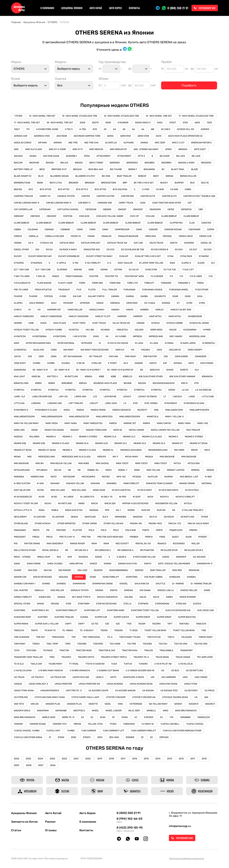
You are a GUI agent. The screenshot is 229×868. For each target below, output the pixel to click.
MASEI (35, 430)
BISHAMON (149, 169)
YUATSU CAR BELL (170, 724)
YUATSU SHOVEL (195, 724)
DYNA (170, 256)
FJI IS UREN (196, 276)
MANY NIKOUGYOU (93, 423)
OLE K (105, 517)
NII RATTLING (65, 503)
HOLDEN (139, 330)
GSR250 (166, 303)
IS (100, 343)
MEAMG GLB (101, 443)
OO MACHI (169, 517)
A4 (114, 129)
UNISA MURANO (115, 684)
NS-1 (118, 510)
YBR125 (77, 724)
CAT (190, 203)
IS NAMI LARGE (188, 343)
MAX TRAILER (193, 430)
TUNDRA (143, 664)
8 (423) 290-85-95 (130, 828)
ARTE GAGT (200, 149)
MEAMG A (51, 437)
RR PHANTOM (147, 550)
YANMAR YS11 (60, 724)
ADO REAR (62, 136)
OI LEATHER (40, 517)
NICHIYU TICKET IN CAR (26, 503)
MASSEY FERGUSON (96, 430)
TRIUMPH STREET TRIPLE (114, 657)
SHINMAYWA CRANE (102, 584)
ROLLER (196, 544)
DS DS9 (208, 250)
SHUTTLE (161, 584)
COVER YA (76, 236)
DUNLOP (124, 256)
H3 (39, 310)
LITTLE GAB (208, 397)
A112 (95, 129)
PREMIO (193, 530)
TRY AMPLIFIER (205, 657)
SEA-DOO (82, 570)
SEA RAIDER (65, 570)
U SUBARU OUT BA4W (108, 670)
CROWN (18, 243)
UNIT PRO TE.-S (74, 691)
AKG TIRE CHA (91, 143)
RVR (70, 557)
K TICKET (112, 363)
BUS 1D (205, 183)
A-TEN (83, 129)
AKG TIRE (73, 143)
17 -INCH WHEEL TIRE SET (27, 123)
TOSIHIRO (98, 644)
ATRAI (87, 156)
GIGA (200, 296)
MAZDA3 (18, 437)
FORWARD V (184, 283)
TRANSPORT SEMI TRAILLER (28, 657)
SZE (107, 624)
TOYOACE (48, 650)
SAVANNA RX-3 (205, 564)
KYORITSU (19, 390)
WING (166, 711)
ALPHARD (129, 143)
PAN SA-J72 (175, 523)
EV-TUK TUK (170, 270)
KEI (142, 370)
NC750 (40, 490)
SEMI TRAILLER (158, 570)
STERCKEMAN (162, 604)
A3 (105, 129)
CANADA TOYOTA (66, 196)
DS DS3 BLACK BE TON (133, 250)
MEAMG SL (108, 450)
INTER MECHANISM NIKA (38, 343)
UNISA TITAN (191, 684)
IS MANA (169, 343)
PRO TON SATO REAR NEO (110, 537)
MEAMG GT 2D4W (199, 443)
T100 (129, 624)
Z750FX (87, 737)
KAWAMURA (20, 370)
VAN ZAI (35, 704)
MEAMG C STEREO (88, 437)
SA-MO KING (199, 557)
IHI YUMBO (121, 336)
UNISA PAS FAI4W (168, 684)
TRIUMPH (66, 657)
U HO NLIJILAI (186, 664)
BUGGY (164, 183)
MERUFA (102, 457)
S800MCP (181, 557)
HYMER (207, 330)
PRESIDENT (20, 537)
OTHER (205, 517)
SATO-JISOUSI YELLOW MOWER (174, 564)
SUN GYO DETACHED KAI (178, 610)
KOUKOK (128, 383)
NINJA (94, 503)
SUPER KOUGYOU (187, 617)
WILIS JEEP (134, 711)
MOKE (137, 470)
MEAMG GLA (82, 443)
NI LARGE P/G (87, 497)
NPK (107, 510)
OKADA (74, 517)
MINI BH (40, 463)
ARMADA (183, 149)
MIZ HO (58, 470)
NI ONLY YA (107, 497)
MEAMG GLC (121, 443)
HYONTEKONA (39, 336)
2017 (123, 759)
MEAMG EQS (39, 443)
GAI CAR (77, 296)
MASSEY (75, 430)
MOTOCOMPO (88, 477)
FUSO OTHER (202, 290)
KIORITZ (184, 370)
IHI (107, 336)
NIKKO (81, 503)
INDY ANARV (176, 336)
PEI (48, 530)
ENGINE (78, 270)
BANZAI (79, 163)
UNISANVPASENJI (50, 691)
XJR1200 (149, 717)
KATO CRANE (207, 363)
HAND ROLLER (75, 310)
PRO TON (86, 537)
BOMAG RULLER (188, 176)
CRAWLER (106, 236)
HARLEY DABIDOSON (51, 316)
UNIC (185, 677)
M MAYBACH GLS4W (194, 403)
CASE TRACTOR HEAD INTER (167, 203)
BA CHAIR (165, 156)
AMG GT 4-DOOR (57, 149)
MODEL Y (123, 470)
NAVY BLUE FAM (22, 490)
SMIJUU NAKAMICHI (107, 597)
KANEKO (139, 363)
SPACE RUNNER (188, 597)
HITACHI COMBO (175, 323)
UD (163, 670)
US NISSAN (148, 691)
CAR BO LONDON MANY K (27, 203)
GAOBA (144, 296)
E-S (109, 263)
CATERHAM (45, 209)
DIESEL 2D (206, 243)
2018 (111, 759)
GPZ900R (85, 303)
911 (28, 129)
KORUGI (83, 383)
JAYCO (17, 356)
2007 (41, 765)
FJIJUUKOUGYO (22, 283)
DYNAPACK (36, 263)
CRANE (91, 236)
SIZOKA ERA (45, 597)
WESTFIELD (79, 711)
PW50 (162, 537)
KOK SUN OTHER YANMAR (182, 376)
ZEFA (100, 737)
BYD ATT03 (45, 189)
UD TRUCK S (37, 677)
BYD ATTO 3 (82, 189)
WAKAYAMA (43, 711)
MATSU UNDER (136, 430)
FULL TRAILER (110, 290)
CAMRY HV (45, 196)
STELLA (127, 604)
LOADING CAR (55, 403)
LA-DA (185, 390)
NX (174, 510)
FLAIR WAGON (44, 283)
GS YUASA (150, 303)
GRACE (100, 303)
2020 (88, 759)
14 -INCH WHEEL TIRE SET (42, 116)
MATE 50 (118, 430)
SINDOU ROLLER (189, 590)
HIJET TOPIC (79, 323)
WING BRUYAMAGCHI (186, 711)
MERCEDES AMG (47, 457)
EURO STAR (151, 270)
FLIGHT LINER (65, 283)
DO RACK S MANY (68, 250)
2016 (135, 759)
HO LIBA (90, 330)
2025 (28, 759)
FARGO (56, 276)
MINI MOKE (84, 463)
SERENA (79, 577)
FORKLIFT (149, 283)
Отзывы (51, 830)
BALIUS (64, 163)
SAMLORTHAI (76, 564)
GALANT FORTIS (96, 296)
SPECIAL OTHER (22, 604)
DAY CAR (138, 243)
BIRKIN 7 (133, 169)
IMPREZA (137, 336)
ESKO (91, 270)
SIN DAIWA (145, 590)
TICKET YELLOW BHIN (155, 630)
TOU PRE (132, 644)
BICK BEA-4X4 (96, 169)
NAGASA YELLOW (75, 483)
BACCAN (18, 163)
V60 (206, 697)
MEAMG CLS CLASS (152, 437)
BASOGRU (206, 163)
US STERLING (21, 697)
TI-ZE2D (134, 630)
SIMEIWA (128, 590)
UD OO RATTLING (194, 670)
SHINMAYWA (79, 584)
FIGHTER (94, 276)
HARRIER (122, 316)
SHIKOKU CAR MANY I (25, 584)
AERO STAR (143, 136)
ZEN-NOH (114, 737)
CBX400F (52, 216)
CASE (143, 203)
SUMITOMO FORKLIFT (66, 610)
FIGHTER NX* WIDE (134, 276)
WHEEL (95, 711)
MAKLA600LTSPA (174, 410)
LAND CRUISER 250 (42, 397)
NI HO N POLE (192, 490)
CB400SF (138, 209)
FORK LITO (132, 283)
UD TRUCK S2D (58, 677)
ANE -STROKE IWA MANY (146, 149)
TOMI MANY (20, 644)
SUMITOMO (19, 610)
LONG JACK (111, 403)
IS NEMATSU (209, 343)
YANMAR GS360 (38, 724)
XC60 (103, 717)
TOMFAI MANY (206, 637)
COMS (139, 229)
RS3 (59, 557)
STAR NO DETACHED (106, 604)
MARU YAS (203, 423)
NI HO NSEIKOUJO (23, 497)
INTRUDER (87, 343)
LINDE (192, 397)
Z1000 (61, 737)
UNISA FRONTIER (63, 684)
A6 (133, 129)
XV (161, 717)
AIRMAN (58, 143)
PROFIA (149, 537)
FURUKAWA (129, 290)
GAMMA (115, 296)
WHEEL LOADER (114, 711)
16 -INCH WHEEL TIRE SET (159, 116)
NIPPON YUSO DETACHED (135, 503)
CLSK (192, 223)
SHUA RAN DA (142, 584)
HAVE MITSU (155, 316)
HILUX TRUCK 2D (121, 323)
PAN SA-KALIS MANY (198, 523)
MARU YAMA (184, 423)
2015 (146, 759)
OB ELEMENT (20, 517)
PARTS (36, 530)
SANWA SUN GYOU (128, 564)
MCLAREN (34, 437)
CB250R (107, 209)
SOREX (169, 597)
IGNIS (96, 336)
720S (209, 123)
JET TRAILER (95, 356)
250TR (95, 123)
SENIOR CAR (20, 577)
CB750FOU (186, 209)
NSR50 (131, 510)
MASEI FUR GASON (54, 430)
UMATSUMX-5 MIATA (133, 677)
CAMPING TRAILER (23, 196)
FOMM (82, 283)
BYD (31, 189)
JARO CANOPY (195, 350)
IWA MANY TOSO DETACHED (95, 350)
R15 (16, 544)
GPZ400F (68, 303)
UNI (153, 677)
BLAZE (194, 169)
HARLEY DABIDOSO (24, 316)
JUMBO (36, 363)
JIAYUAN (113, 356)
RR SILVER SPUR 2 (194, 550)
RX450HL (83, 557)
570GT (173, 123)
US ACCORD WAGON (125, 691)
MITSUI (177, 463)
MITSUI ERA (194, 463)
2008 (82, 123)
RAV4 (94, 544)
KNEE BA (36, 376)
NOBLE (55, 510)
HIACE (43, 323)
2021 (76, 759)
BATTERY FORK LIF (23, 169)
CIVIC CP (134, 216)
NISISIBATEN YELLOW (166, 503)
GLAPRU (18, 303)
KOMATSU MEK (21, 383)
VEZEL (108, 704)
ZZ (142, 737)
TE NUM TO (50, 630)
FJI (171, 276)
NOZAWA (94, 510)
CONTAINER (194, 229)
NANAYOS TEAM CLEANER (159, 483)
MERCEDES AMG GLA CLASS (76, 457)
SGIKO (93, 577)
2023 (52, 759)
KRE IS (184, 383)
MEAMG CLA (110, 437)
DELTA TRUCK (156, 243)
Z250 (74, 737)
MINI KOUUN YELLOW (61, 463)
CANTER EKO (127, 196)
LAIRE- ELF (20, 397)
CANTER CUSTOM (105, 196)
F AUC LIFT (188, 270)
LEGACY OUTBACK (147, 397)
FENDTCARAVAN (74, 276)
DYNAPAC (204, 256)
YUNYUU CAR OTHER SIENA (28, 737)
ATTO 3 (141, 156)
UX (196, 697)
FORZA (200, 283)
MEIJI (207, 450)
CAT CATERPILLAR (23, 209)
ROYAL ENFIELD (50, 550)
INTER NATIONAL (66, 343)
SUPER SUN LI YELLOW (47, 624)
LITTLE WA (19, 403)
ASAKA (33, 156)
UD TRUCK (19, 677)
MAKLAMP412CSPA (199, 410)
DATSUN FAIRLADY (91, 243)
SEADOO (98, 570)
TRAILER (148, 650)
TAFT (170, 624)
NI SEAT (137, 497)
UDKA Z (100, 677)
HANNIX (115, 310)
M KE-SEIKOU (151, 403)
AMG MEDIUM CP (118, 149)
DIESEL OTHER (21, 250)
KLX (197, 370)
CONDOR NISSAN (173, 229)
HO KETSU (74, 330)
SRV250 (55, 604)
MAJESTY (142, 410)
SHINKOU (61, 584)
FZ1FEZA (48, 296)
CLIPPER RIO (176, 223)
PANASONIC (20, 530)
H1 (30, 310)
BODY (156, 176)
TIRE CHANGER (22, 637)
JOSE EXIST (20, 363)
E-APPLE (61, 263)
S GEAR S (121, 557)
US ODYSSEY (191, 691)
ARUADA (18, 156)
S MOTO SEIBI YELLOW (144, 557)
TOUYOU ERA (181, 644)
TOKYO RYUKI (154, 637)
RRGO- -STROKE (22, 557)
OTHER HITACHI (43, 523)
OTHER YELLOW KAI (113, 523)
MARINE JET (130, 423)
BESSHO (77, 169)
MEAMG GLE (140, 443)
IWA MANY (69, 350)
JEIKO (54, 356)
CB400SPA (155, 209)
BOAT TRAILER (124, 176)
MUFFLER (153, 477)
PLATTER (77, 530)
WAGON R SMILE (22, 711)
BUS (192, 183)
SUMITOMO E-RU (40, 610)
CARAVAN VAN (105, 203)
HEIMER (18, 323)
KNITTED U (53, 376)
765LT (17, 129)
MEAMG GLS (159, 443)
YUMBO (71, 731)
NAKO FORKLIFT (131, 483)
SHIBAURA (175, 577)
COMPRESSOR (122, 229)
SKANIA (61, 597)
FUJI (79, 290)
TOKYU (171, 637)
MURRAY (169, 477)
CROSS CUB (205, 236)
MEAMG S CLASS (87, 450)
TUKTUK (128, 664)
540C (160, 123)
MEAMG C (67, 437)
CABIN (188, 189)
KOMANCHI (207, 376)
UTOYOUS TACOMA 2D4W (175, 697)
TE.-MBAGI (68, 630)
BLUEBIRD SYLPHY (85, 176)
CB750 (171, 209)
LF (165, 397)
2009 (17, 765)
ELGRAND (62, 270)
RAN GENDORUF (55, 544)
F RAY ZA (41, 276)
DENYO (174, 243)
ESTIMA (118, 270)
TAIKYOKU (184, 624)
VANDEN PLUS (74, 704)
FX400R (18, 296)
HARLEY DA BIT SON (181, 310)
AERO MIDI (126, 136)
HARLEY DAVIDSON (78, 316)
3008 (108, 123)
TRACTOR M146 (130, 650)
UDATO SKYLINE (81, 677)
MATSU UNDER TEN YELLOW (165, 430)
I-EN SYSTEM (80, 336)
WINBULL (151, 711)
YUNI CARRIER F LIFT (113, 731)
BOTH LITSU (56, 183)
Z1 (50, 737)
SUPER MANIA (21, 624)
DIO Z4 (49, 250)
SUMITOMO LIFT (92, 610)
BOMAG (170, 176)
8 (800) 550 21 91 (178, 8)
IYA (133, 350)
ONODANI (138, 517)
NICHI (150, 497)
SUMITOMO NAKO (116, 610)
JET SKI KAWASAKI (73, 356)
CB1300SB (91, 209)
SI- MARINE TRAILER (201, 584)
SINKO (207, 590)
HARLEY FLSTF (103, 316)
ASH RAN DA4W (51, 156)
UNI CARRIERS (168, 677)
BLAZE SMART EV (23, 176)
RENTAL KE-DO (143, 544)
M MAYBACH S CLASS (46, 410)
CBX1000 (35, 216)
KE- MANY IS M (40, 370)
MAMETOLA (153, 417)
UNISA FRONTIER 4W (89, 684)
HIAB (31, 323)
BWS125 (18, 189)
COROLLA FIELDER (54, 236)
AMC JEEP (160, 143)
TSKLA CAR (36, 664)
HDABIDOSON (195, 316)
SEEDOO (139, 570)
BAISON (50, 163)
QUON (189, 537)
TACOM (142, 624)
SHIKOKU (191, 577)
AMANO (144, 143)
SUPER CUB (101, 617)
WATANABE (61, 711)
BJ (163, 169)
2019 (100, 759)
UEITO (113, 677)
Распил (50, 822)
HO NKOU (105, 330)
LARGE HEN (80, 397)
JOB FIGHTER (150, 356)
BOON (40, 183)
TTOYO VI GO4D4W (95, 664)
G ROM (63, 296)
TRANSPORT (186, 650)
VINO (120, 704)
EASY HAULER (125, 263)
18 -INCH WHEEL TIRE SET (60, 123)
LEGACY (127, 397)
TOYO (17, 650)
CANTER (86, 196)
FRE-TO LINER (21, 290)
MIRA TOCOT (122, 463)
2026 (16, 759)
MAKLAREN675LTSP (79, 417)
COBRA (17, 229)
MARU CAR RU (164, 423)
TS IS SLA (19, 664)
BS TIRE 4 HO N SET (144, 183)
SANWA (108, 564)
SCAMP (18, 570)
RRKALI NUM (44, 557)
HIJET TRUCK (99, 323)
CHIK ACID (84, 216)
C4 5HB (160, 189)
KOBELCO (127, 376)
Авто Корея (115, 8)
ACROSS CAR (21, 136)
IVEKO (54, 350)
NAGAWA (95, 483)
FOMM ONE (97, 283)
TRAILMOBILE (166, 650)
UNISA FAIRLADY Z (38, 684)
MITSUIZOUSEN (22, 470)
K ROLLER (96, 363)
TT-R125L (74, 664)
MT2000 (137, 477)
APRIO (168, 149)
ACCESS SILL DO (186, 129)
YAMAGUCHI (204, 717)
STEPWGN (143, 604)
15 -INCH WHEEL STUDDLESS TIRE (80, 116)
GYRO (189, 303)
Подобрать (189, 85)
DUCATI (18, 256)
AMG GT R (78, 149)
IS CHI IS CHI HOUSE (118, 343)
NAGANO (55, 483)
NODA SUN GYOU (74, 510)
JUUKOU (66, 363)
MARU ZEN (19, 430)
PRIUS (49, 537)
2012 (181, 759)
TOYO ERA (31, 650)
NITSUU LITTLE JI (23, 510)
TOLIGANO (186, 637)
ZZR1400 (164, 737)
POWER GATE (176, 530)
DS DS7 (193, 250)
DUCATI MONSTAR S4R (40, 256)
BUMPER (179, 183)
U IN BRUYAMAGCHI (80, 670)
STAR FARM (84, 604)
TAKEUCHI (201, 624)
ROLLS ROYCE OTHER (25, 550)
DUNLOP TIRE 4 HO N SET (148, 256)
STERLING (181, 604)
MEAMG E (173, 437)
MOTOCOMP (69, 477)
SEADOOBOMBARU (119, 570)
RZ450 (99, 557)
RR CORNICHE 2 (103, 550)
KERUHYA (155, 370)
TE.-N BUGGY (87, 630)
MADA (67, 410)
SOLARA (129, 597)
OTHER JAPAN (90, 523)
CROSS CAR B (186, 236)
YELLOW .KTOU (95, 724)
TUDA (114, 664)
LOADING (36, 403)
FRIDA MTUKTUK (43, 290)
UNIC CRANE (201, 677)
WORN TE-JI (68, 717)
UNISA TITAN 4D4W (24, 691)
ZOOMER (130, 737)
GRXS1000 (132, 303)
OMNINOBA (120, 517)
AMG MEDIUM (96, 149)
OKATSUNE (90, 517)
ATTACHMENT (104, 156)
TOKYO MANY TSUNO (130, 637)
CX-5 (31, 243)
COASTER (206, 223)
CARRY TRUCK (126, 203)
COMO (80, 229)
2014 (158, 759)
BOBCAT (142, 176)
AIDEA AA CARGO (23, 143)
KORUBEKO (67, 383)
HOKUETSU (122, 330)
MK (69, 470)
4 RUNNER (123, 123)
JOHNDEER (200, 356)
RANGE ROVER (77, 544)
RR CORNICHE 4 (125, 550)
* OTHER (18, 116)
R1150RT (203, 537)
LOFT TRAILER (76, 403)
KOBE (102, 376)
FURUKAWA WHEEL (179, 290)
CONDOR (153, 229)
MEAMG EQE (20, 443)
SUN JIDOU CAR (205, 610)
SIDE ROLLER (57, 590)
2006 (53, 765)
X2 (82, 717)
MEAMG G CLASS (61, 443)
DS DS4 (179, 250)
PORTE (146, 530)
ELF (213, 263)
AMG (16, 149)
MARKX (146, 423)
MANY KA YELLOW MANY (26, 423)
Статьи (16, 830)
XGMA (125, 717)
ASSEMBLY (71, 156)
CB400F (122, 209)
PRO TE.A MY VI (67, 537)
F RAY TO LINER (22, 276)
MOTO (54, 477)
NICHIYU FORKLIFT (185, 497)
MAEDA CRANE (98, 410)
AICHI (159, 136)
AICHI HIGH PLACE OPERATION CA (185, 136)
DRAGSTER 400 (92, 250)
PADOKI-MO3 (155, 523)
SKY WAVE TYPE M (81, 597)
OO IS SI (153, 517)
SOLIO (156, 597)
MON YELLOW (153, 470)
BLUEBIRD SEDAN (59, 176)
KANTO (153, 363)
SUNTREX (43, 617)
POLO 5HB (130, 530)
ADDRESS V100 (42, 136)
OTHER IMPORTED (66, 523)
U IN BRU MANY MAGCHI (51, 670)
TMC (74, 637)
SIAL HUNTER (21, 590)
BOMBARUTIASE (22, 183)
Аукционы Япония (72, 8)
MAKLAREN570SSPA (24, 417)
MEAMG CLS (129, 437)
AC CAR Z (166, 129)
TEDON (104, 630)
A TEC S (69, 129)
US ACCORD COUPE (98, 691)
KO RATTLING (71, 376)
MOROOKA (19, 477)
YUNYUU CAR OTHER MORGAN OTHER (182, 731)
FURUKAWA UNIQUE (152, 290)
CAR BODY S (84, 203)
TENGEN (118, 630)
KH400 (170, 370)
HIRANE (141, 323)
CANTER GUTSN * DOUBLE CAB (199, 196)
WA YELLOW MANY (158, 704)
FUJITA (92, 290)
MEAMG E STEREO (194, 437)
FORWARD (166, 283)
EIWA (172, 263)
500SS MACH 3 (143, 123)
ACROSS (205, 129)
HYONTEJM (20, 336)
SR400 (40, 604)
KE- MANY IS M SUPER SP (120, 370)
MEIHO (194, 450)
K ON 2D (81, 363)
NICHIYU (164, 497)
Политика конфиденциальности (187, 859)
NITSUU (188, 503)
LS (125, 403)
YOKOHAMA (129, 724)
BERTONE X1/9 (59, 169)
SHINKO (46, 584)
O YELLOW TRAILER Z (193, 510)
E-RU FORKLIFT (93, 263)
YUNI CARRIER (89, 731)
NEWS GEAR (99, 490)
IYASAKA (145, 350)
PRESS (36, 537)
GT (178, 303)
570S (185, 123)
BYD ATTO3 (100, 189)
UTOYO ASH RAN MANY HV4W (50, 697)
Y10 (171, 717)
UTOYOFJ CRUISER (116, 697)
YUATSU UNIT (53, 731)
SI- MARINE (178, 584)
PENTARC (61, 530)
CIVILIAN (150, 216)
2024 (40, 759)
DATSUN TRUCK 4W (117, 243)
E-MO (75, 263)
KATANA (178, 363)
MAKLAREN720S (104, 417)
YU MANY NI (148, 724)
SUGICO (197, 604)
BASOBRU (150, 163)
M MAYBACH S (21, 410)
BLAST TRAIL (178, 169)
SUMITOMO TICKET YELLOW (145, 610)
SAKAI (17, 564)
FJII (211, 276)
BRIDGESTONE (109, 183)
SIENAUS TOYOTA (80, 590)
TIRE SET (40, 637)
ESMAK (104, 270)
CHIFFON (68, 216)
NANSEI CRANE (187, 483)
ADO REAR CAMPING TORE (87, 136)
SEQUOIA (63, 577)
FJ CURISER (157, 276)
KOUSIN (142, 383)
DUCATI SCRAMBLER (69, 256)
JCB (30, 356)
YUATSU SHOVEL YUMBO (27, 731)
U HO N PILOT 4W (163, 664)
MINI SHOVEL (102, 463)
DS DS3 (110, 250)
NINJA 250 (110, 503)
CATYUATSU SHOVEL (68, 209)
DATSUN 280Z (67, 243)
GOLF (54, 303)
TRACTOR (64, 650)
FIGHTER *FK (111, 276)
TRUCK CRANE (183, 657)
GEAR (175, 296)
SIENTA (114, 590)
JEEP (41, 356)
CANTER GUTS (148, 196)
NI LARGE (69, 497)
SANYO (148, 564)
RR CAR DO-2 (81, 550)
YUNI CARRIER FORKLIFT (143, 731)
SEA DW (48, 570)
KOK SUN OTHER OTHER (151, 376)
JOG (166, 356)
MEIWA (17, 457)
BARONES (115, 163)
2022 (64, 759)
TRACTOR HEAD (84, 650)
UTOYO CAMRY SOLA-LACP (85, 697)
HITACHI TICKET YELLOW (26, 330)
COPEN (211, 229)
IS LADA (139, 343)
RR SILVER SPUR (169, 550)
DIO (37, 250)
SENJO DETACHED (43, 577)
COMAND (49, 229)
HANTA (130, 310)
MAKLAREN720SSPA (130, 417)
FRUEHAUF (64, 290)
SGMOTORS (132, 577)
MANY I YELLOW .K (174, 417)
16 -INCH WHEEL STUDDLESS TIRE (121, 116)
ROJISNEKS (179, 544)
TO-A (110, 637)
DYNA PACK (186, 256)
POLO (91, 530)
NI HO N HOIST (145, 490)
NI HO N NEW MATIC (169, 490)
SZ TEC (95, 624)
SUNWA (84, 617)
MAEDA (80, 410)
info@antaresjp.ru (180, 826)
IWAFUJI (120, 350)
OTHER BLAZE (21, 523)
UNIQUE (18, 684)
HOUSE (173, 330)
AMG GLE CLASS (34, 149)
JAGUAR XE (175, 350)
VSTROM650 (136, 704)
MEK (29, 457)
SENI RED (177, 570)
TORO (68, 644)
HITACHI (155, 323)
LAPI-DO (63, 397)
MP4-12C (121, 477)
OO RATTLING (187, 517)
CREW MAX (151, 236)
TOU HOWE (115, 644)
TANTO (34, 630)
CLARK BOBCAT (169, 216)
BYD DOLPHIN (120, 189)
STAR (68, 604)
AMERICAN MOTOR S (201, 143)
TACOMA (156, 624)
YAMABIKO (185, 717)
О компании (47, 8)
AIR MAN (42, 143)
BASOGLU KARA (186, 163)
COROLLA (33, 236)
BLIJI (41, 176)
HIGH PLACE (60, 323)
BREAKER (73, 183)
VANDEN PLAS (53, 704)
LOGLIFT (94, 403)
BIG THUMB (116, 169)
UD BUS (175, 670)
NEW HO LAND (58, 490)
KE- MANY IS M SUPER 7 (88, 370)
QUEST (175, 537)
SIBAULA (39, 590)
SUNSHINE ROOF (22, 617)
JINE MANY (130, 356)
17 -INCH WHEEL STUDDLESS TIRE (196, 116)
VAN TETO (19, 704)
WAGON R (194, 704)
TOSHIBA (82, 644)
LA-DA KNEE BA (203, 390)
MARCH (113, 423)
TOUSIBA (147, 644)
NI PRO (123, 497)
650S (197, 123)
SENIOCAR (194, 570)
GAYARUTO (160, 296)
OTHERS (52, 22)
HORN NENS (156, 330)
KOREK (38, 383)
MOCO (108, 470)
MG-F (115, 457)
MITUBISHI (42, 470)
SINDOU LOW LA (165, 590)
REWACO (162, 544)
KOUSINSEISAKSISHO (164, 383)
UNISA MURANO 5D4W (141, 684)
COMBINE (65, 229)
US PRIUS (210, 691)
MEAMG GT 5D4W (47, 450)
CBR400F (19, 216)
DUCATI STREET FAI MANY (99, 256)
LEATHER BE (110, 397)
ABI (153, 129)
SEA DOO (33, 570)
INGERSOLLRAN (197, 336)
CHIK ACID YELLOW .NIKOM (110, 216)
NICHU (48, 503)
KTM (196, 383)
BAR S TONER (96, 163)
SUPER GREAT (143, 617)
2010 (204, 759)
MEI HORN (179, 450)
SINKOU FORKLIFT (23, 597)
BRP (125, 183)
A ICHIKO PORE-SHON (47, 129)
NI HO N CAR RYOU (121, 490)
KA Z (126, 363)
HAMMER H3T (54, 310)
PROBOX (134, 537)
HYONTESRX (60, 336)
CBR (201, 209)
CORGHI (18, 236)
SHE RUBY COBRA (153, 577)
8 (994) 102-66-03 (129, 819)
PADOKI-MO (136, 523)
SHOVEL (124, 584)
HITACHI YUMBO (54, 330)
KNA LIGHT (19, 376)
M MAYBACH (171, 403)
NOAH (42, 510)
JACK (159, 350)
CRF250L (167, 236)
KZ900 (172, 390)
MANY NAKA (71, 423)
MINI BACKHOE (167, 457)
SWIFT (68, 624)
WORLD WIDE (49, 717)
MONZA (210, 470)
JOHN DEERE (181, 356)
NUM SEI (146, 510)
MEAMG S (67, 450)
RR (67, 550)
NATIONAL (207, 483)
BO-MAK (106, 176)
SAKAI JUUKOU (55, 564)
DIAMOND (189, 243)
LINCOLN (177, 397)
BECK (42, 169)
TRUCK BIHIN (162, 657)
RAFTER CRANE (32, 544)
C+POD (146, 189)
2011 (193, 759)
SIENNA (99, 590)
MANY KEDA (52, 423)
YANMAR (18, 724)
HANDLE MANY (97, 310)
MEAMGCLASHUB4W (131, 450)
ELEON (201, 263)
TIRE (204, 630)
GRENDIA (115, 303)
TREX (52, 657)
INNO (16, 343)
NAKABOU (112, 483)
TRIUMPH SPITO (86, 657)
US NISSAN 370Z (169, 691)
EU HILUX (134, 270)
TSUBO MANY (55, 664)
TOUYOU (163, 644)
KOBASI (88, 376)
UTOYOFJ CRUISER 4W (144, 697)
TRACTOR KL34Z (107, 650)
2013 (170, 759)
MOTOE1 (106, 477)
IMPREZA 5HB (156, 336)
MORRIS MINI (37, 477)
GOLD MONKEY (37, 303)
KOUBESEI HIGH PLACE (105, 383)
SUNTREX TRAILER (64, 617)
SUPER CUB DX (121, 617)
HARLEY (160, 310)
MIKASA (149, 457)
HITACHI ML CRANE (199, 323)
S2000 (166, 557)
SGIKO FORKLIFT (111, 577)
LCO (95, 397)
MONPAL (196, 470)
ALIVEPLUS (111, 143)
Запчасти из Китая (24, 822)
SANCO (93, 564)
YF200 (113, 724)
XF (113, 717)
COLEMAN (33, 229)
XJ (136, 717)
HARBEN (144, 310)
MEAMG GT (177, 443)
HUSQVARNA (190, 330)
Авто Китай (96, 8)
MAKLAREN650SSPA (52, 417)
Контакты (134, 8)
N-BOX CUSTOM (22, 483)
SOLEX (143, 597)
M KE (135, 403)
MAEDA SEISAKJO (122, 410)
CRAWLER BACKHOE (128, 236)
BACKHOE (34, 163)
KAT (165, 363)
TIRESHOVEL (58, 637)
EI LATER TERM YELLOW (151, 263)
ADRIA (110, 136)
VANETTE (93, 704)
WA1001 (178, 704)
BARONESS (132, 163)
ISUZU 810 (39, 350)
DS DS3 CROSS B (159, 250)
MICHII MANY (132, 457)
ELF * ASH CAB (21, 270)
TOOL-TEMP (52, 644)
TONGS (36, 644)
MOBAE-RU (93, 470)
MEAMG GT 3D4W (23, 450)
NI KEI (42, 497)
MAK (156, 410)
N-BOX (208, 477)
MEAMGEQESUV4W (158, 450)
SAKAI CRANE (34, 564)
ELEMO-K (186, 263)
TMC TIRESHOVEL (92, 637)
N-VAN (40, 483)
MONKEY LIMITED (176, 470)
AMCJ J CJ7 (178, 143)
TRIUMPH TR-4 (141, 657)
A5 (124, 129)
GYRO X (18, 310)
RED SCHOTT (122, 544)
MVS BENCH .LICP (189, 477)
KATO (191, 363)
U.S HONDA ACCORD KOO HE (140, 670)
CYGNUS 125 (46, 243)
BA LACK (181, 156)
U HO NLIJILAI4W (23, 670)
